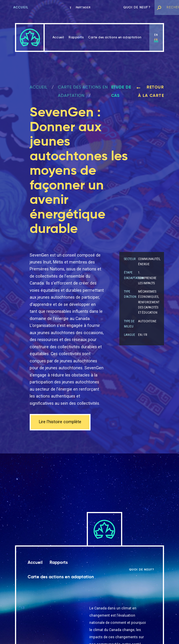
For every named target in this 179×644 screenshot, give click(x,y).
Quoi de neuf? (137, 7)
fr (156, 40)
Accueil (21, 7)
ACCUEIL (38, 87)
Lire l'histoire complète (60, 422)
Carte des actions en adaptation (115, 37)
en (156, 35)
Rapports (76, 37)
